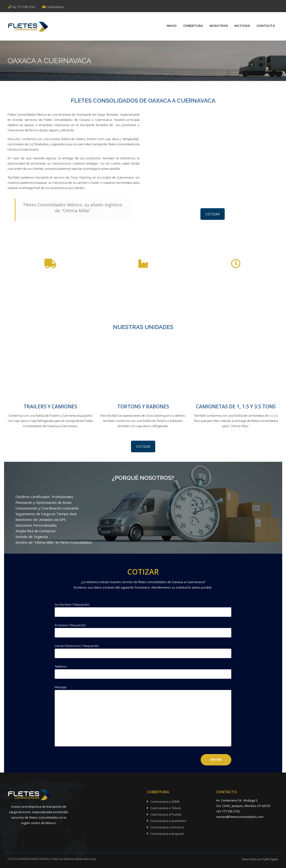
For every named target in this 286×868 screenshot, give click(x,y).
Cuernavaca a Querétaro (168, 821)
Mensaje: (143, 716)
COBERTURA (191, 26)
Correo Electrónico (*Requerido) (143, 650)
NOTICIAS (242, 26)
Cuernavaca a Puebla (166, 814)
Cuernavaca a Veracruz (167, 827)
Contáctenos (55, 7)
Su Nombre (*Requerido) (143, 609)
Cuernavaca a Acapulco (167, 834)
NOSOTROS (218, 26)
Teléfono (143, 670)
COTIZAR (213, 214)
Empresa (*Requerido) (143, 629)
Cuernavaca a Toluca (165, 808)
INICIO (169, 26)
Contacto (266, 26)
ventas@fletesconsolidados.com (240, 817)
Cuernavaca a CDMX (165, 802)
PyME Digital (270, 859)
